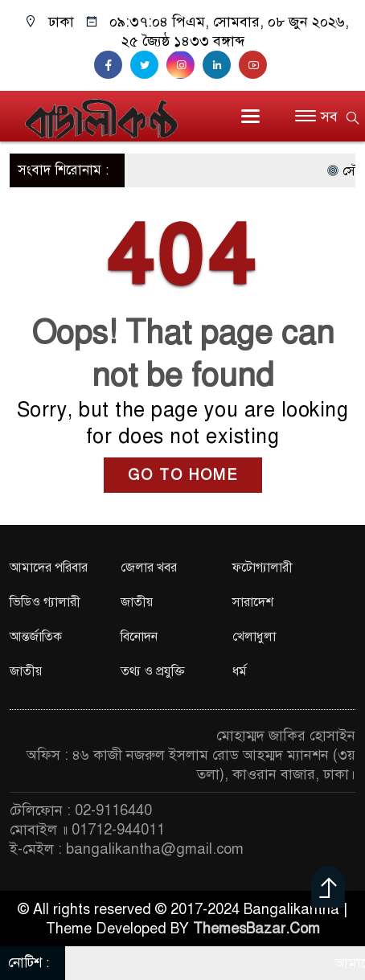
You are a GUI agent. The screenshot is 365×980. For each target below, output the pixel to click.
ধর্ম (240, 671)
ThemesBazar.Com (256, 929)
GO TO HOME (183, 475)
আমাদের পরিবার (49, 568)
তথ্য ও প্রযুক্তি (153, 671)
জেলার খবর (149, 568)
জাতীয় (137, 602)
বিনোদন (139, 637)
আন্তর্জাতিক (36, 637)
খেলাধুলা (254, 637)
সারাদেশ (253, 602)
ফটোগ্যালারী (262, 568)
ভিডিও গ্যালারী (45, 602)
